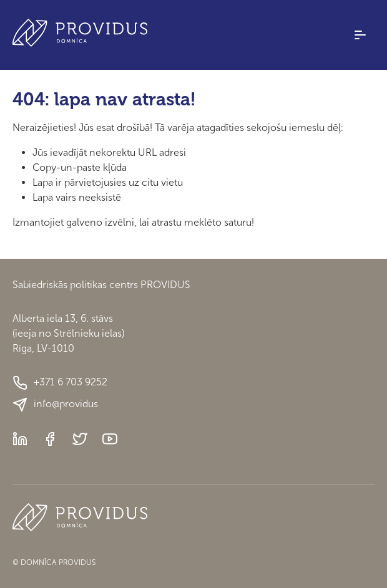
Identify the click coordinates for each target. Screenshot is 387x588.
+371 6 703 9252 (60, 383)
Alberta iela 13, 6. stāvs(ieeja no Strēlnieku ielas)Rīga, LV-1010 (68, 333)
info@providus (55, 405)
